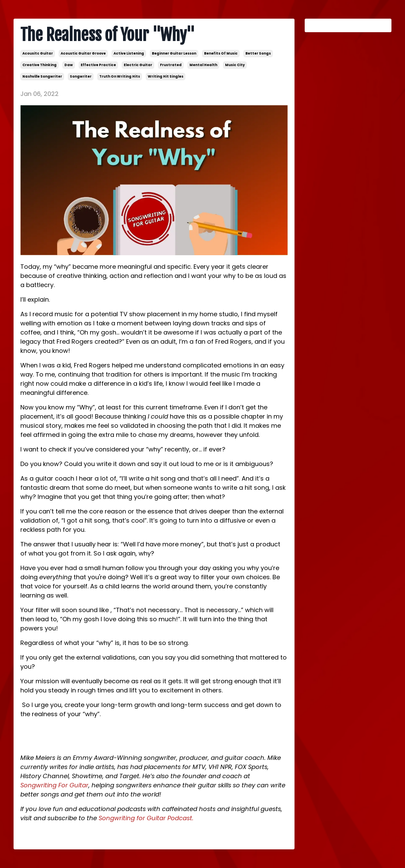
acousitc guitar (38, 53)
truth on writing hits (120, 76)
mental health (203, 65)
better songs (258, 53)
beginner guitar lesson (174, 53)
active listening (129, 53)
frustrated (171, 65)
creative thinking (39, 65)
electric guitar (138, 65)
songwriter (81, 76)
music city (235, 65)
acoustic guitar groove (83, 53)
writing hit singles (166, 76)
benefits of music (221, 53)
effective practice (98, 65)
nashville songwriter (42, 76)
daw (69, 65)
